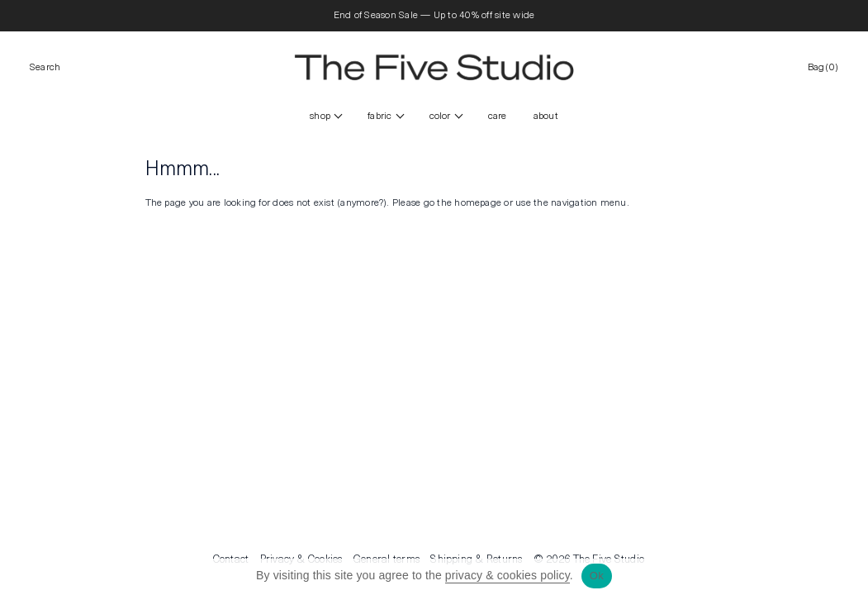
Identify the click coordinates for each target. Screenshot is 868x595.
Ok (597, 576)
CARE (498, 117)
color (440, 117)
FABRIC (379, 117)
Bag (823, 68)
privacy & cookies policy (508, 575)
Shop (320, 117)
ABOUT (546, 117)
